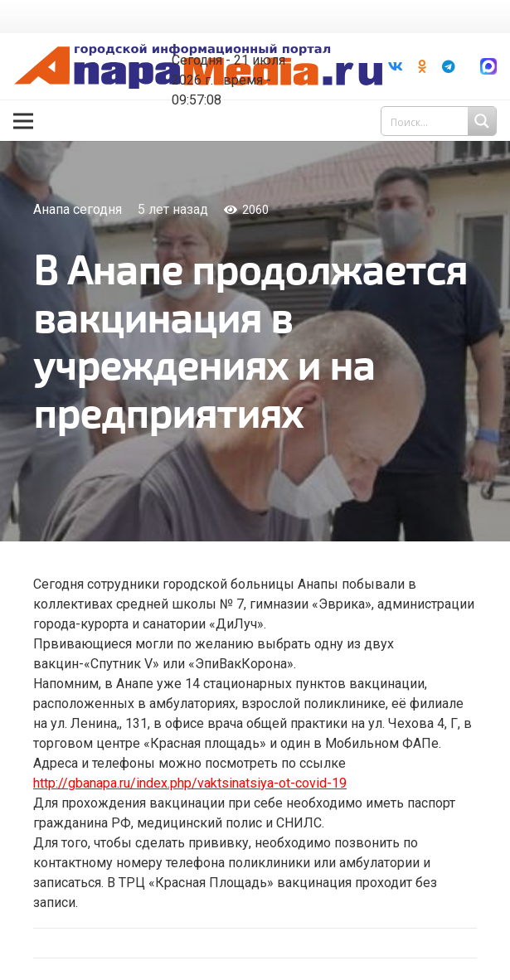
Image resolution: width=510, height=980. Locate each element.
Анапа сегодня (78, 209)
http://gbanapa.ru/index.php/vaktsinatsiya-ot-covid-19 (190, 783)
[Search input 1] (440, 121)
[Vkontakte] (396, 66)
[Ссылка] (488, 66)
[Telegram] (449, 66)
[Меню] (23, 121)
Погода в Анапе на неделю (232, 33)
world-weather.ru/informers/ (232, 48)
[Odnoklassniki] (422, 66)
